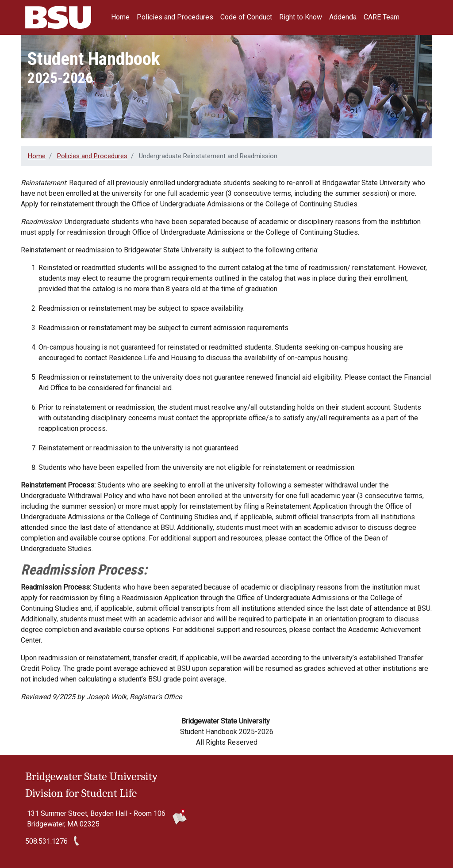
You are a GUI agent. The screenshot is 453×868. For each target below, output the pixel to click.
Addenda (343, 17)
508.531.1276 (46, 841)
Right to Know (301, 17)
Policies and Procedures (175, 17)
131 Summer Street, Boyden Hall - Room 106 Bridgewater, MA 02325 (96, 819)
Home (120, 17)
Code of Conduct (246, 17)
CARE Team (382, 17)
